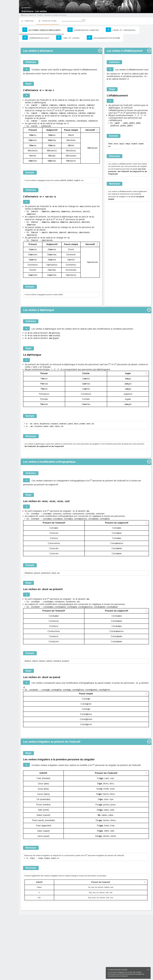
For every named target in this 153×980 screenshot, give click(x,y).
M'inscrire (10, 11)
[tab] (41, 30)
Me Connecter (10, 14)
